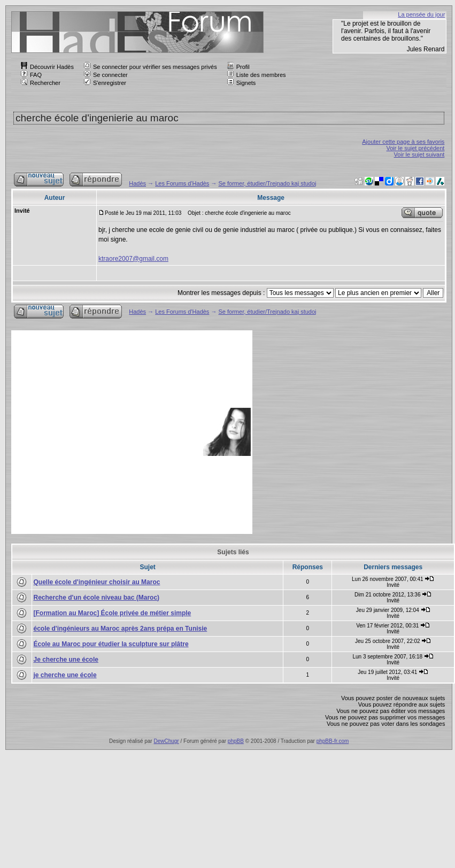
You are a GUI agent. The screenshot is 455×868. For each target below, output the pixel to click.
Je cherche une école (66, 660)
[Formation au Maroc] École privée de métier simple (113, 613)
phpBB (236, 741)
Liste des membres (257, 75)
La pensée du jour (421, 14)
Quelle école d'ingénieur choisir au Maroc (97, 582)
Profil (238, 67)
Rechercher (41, 83)
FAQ (31, 75)
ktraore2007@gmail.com (133, 259)
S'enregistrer (105, 83)
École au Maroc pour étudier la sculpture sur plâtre (111, 644)
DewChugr (166, 741)
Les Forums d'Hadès (182, 183)
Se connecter (106, 75)
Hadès (137, 183)
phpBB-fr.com (333, 741)
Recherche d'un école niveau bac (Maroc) (97, 598)
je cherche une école (65, 675)
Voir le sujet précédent (416, 148)
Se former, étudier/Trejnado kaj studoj (268, 183)
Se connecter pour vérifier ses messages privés (151, 67)
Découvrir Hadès (47, 67)
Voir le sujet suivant (419, 154)
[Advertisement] (100, 432)
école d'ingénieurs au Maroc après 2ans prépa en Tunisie (121, 629)
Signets (242, 83)
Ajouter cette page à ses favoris (403, 142)
